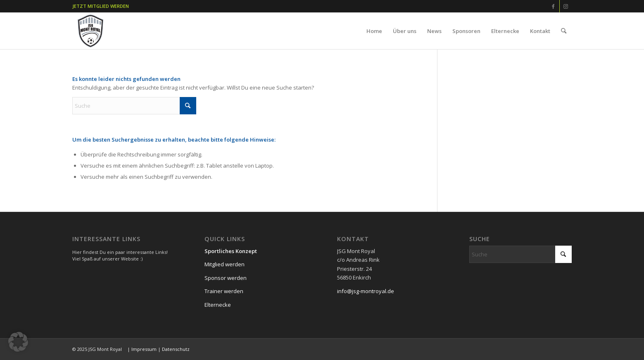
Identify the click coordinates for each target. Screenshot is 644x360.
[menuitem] (374, 31)
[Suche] (564, 31)
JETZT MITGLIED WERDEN (101, 6)
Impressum (144, 349)
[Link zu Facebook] (553, 6)
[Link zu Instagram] (566, 6)
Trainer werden (224, 291)
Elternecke (218, 305)
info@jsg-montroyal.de (366, 291)
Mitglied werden (225, 264)
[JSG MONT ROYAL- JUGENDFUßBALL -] (90, 31)
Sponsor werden (226, 278)
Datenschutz (176, 349)
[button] (18, 342)
